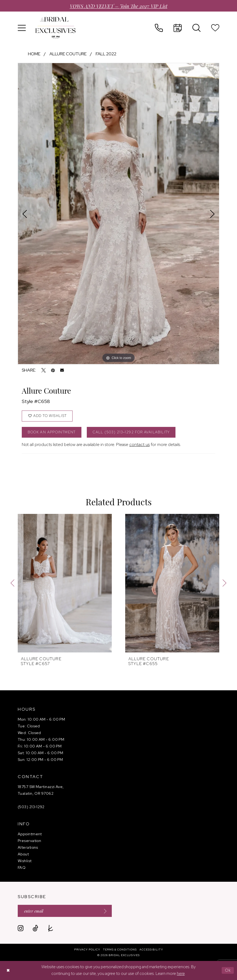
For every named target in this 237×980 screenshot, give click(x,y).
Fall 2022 (106, 54)
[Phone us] (159, 28)
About (23, 854)
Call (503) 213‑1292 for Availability (131, 432)
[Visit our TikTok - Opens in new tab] (35, 928)
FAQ (22, 868)
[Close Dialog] (8, 970)
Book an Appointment (52, 432)
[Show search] (196, 28)
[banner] (55, 28)
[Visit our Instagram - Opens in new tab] (21, 928)
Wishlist (25, 861)
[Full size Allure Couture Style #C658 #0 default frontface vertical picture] (119, 214)
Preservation (29, 841)
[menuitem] (22, 28)
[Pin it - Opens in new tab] (53, 370)
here (181, 974)
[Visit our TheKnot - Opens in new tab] (51, 928)
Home (34, 54)
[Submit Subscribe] (103, 911)
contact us (139, 444)
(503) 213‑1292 (31, 807)
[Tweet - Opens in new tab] (44, 370)
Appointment (30, 834)
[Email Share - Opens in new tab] (62, 370)
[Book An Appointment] (178, 28)
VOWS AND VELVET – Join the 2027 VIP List (119, 6)
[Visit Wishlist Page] (215, 28)
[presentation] (65, 583)
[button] (22, 28)
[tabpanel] (119, 214)
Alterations (28, 847)
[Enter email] (65, 911)
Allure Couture (68, 54)
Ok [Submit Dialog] (228, 970)
